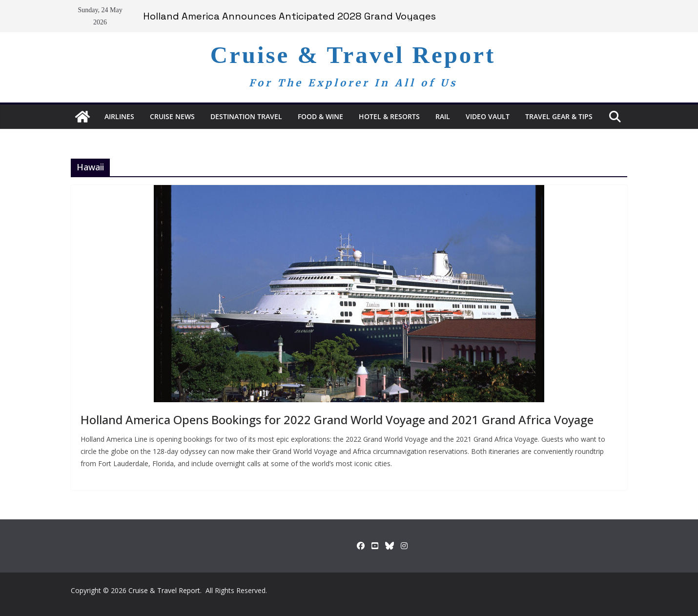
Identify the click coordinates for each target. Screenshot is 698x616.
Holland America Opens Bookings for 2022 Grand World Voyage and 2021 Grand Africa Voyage (337, 420)
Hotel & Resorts (389, 116)
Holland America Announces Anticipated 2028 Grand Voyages (289, 16)
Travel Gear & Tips (559, 116)
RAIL (443, 116)
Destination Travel (246, 116)
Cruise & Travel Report (353, 55)
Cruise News (172, 116)
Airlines (119, 116)
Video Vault (488, 116)
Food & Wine (320, 116)
